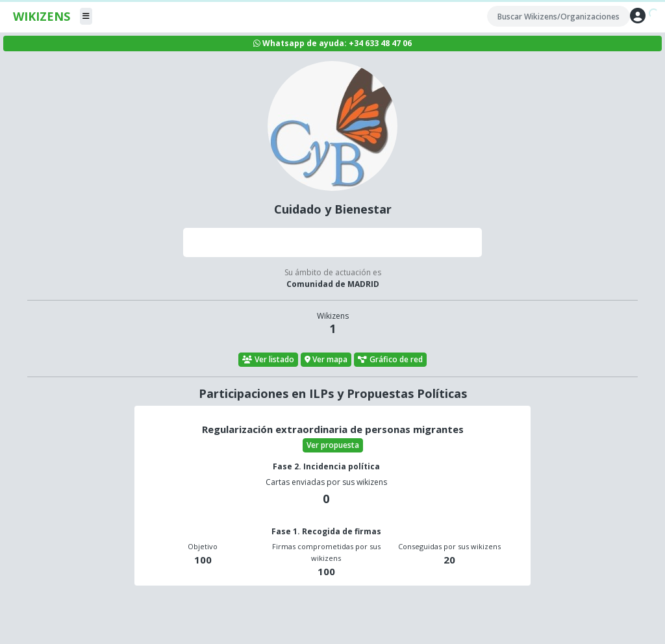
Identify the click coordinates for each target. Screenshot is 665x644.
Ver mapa (326, 359)
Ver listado (268, 359)
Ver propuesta (333, 445)
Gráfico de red (390, 359)
